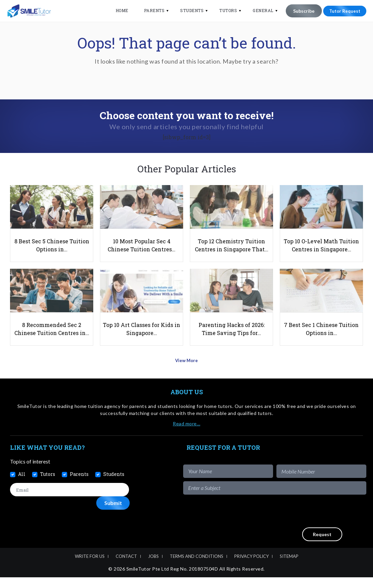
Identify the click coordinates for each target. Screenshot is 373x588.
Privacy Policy (252, 567)
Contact (126, 567)
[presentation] (316, 522)
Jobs (153, 567)
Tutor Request (343, 11)
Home (118, 10)
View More (187, 373)
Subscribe (299, 11)
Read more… (186, 434)
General (259, 10)
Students (188, 10)
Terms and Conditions (197, 567)
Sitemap (289, 567)
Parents (150, 10)
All (22, 485)
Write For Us (90, 567)
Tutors (224, 10)
